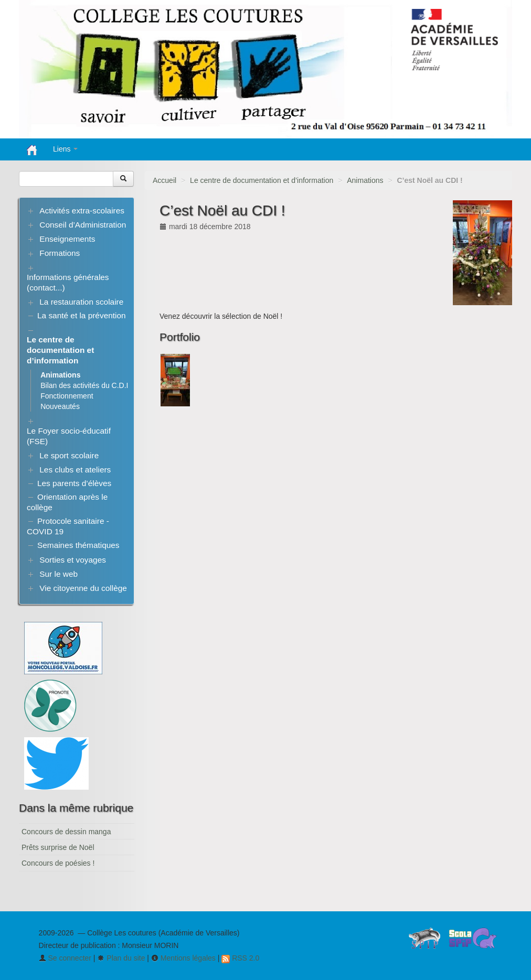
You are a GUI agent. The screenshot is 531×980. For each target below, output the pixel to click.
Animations (365, 180)
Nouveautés (60, 406)
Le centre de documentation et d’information (262, 180)
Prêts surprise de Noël (58, 847)
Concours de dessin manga (66, 832)
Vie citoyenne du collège (83, 588)
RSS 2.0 (240, 958)
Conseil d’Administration (83, 225)
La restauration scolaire (81, 302)
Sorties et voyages (73, 560)
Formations (60, 253)
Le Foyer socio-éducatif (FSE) (69, 436)
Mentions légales (183, 958)
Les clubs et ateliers (75, 470)
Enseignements (67, 239)
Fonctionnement (67, 396)
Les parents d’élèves (74, 483)
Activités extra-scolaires (82, 211)
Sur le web (59, 574)
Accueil (164, 180)
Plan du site (121, 958)
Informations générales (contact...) (68, 282)
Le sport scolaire (69, 455)
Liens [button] (65, 149)
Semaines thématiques (78, 545)
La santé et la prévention (82, 315)
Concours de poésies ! (58, 863)
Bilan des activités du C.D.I (84, 385)
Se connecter (65, 958)
